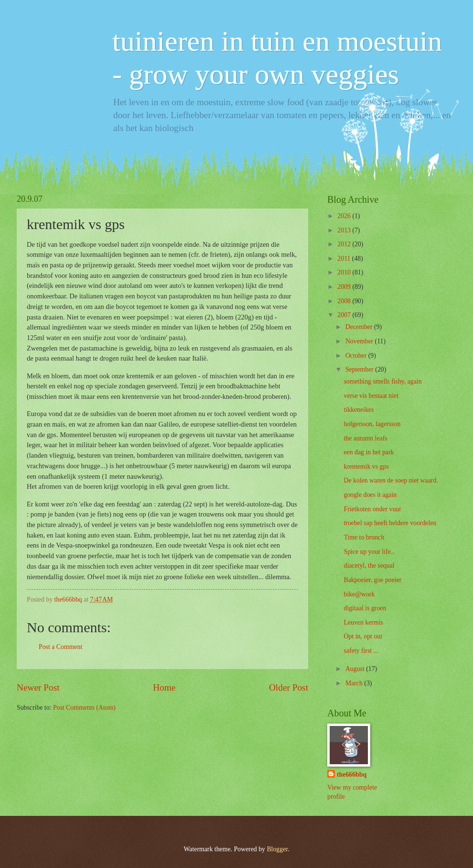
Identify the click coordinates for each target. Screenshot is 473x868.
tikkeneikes (359, 410)
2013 (345, 230)
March (355, 683)
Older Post (289, 687)
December (360, 327)
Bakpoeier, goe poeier (372, 580)
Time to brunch (364, 537)
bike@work (359, 594)
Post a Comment (60, 647)
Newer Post (38, 687)
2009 (345, 287)
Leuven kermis (363, 622)
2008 (345, 301)
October (357, 356)
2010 (345, 272)
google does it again (370, 495)
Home (164, 687)
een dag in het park (369, 452)
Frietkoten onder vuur (372, 509)
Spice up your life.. (369, 552)
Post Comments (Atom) (84, 708)
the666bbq (352, 775)
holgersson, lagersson (372, 424)
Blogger (277, 849)
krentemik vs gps (366, 467)
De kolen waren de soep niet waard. (391, 480)
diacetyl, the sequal (369, 566)
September (360, 369)
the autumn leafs (365, 438)
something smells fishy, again (382, 381)
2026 (345, 216)
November (360, 341)
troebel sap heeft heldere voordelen (390, 523)
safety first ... (361, 651)
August (356, 669)
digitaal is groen (365, 608)
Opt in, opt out (363, 636)
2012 (345, 244)
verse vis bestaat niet (371, 396)
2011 (345, 258)
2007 (345, 315)
